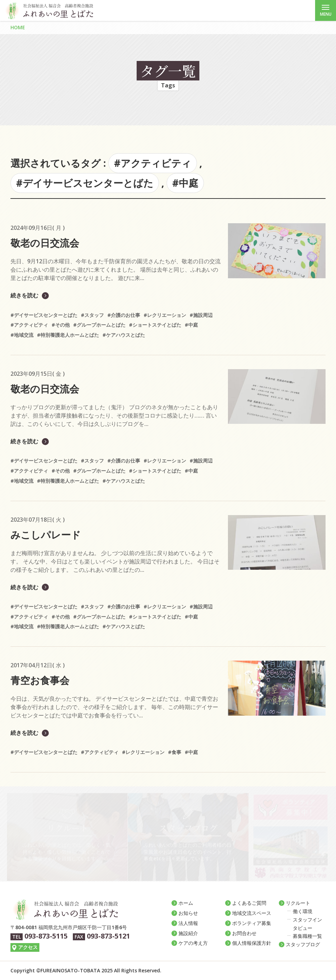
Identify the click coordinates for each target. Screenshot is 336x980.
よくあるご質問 (249, 903)
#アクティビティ (153, 163)
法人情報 (188, 923)
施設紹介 (188, 933)
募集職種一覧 (307, 936)
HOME (18, 27)
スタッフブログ (303, 944)
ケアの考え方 (193, 943)
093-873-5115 (46, 936)
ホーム (186, 903)
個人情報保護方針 (252, 943)
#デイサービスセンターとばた (85, 183)
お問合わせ (244, 933)
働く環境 (303, 911)
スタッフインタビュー (307, 924)
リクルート (298, 903)
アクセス (28, 947)
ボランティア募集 (252, 923)
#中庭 (185, 183)
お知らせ (188, 913)
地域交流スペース (252, 913)
